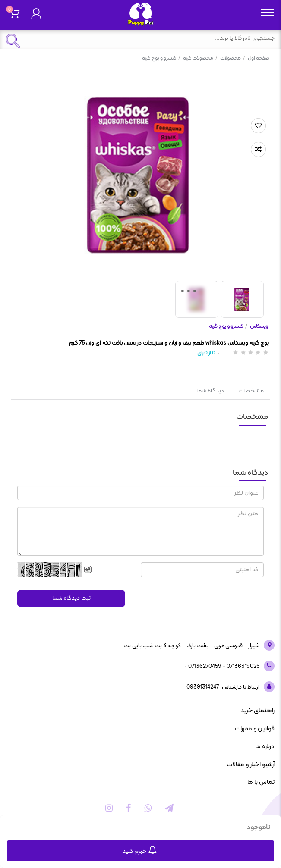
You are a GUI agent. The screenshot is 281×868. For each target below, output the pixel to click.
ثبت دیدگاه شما (71, 598)
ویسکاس (259, 326)
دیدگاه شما (210, 391)
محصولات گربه (200, 58)
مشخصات (251, 391)
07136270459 (204, 667)
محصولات (232, 58)
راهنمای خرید (257, 711)
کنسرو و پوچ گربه (161, 58)
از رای (206, 353)
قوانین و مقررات (255, 729)
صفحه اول (259, 58)
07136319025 (242, 667)
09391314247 (203, 687)
